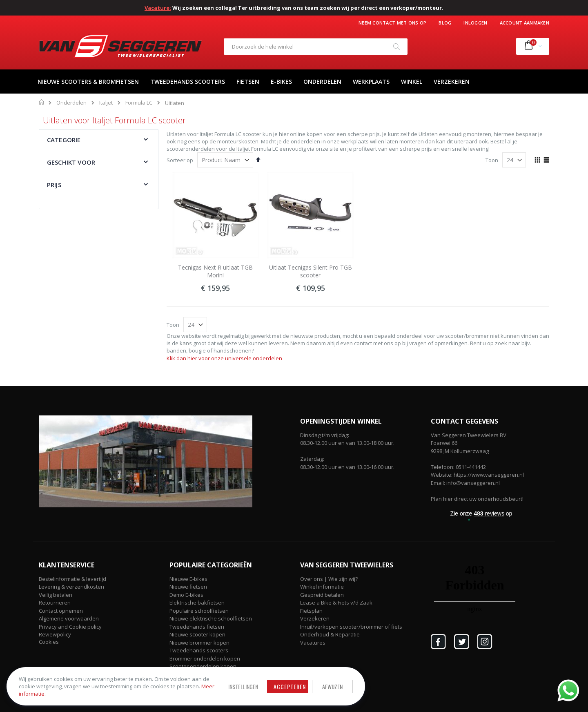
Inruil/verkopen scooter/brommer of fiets (351, 627)
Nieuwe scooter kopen (197, 634)
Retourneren (55, 603)
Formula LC (139, 103)
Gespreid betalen (322, 595)
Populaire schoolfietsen (199, 611)
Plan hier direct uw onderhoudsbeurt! (477, 499)
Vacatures (313, 643)
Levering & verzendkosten (71, 587)
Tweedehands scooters (199, 650)
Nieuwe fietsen (188, 587)
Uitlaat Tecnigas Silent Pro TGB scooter (311, 271)
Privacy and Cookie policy (70, 627)
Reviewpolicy (55, 634)
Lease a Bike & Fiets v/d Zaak (336, 603)
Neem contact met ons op (392, 23)
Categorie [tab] (64, 140)
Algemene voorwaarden (69, 618)
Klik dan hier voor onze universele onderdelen (224, 358)
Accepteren (227, 681)
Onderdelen (71, 103)
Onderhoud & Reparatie (330, 634)
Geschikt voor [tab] (71, 162)
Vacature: (158, 8)
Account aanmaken (525, 23)
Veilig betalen (56, 595)
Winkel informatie (322, 587)
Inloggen (475, 23)
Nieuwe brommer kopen (199, 643)
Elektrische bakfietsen (197, 603)
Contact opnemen (61, 611)
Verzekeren (315, 618)
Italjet (106, 103)
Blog (445, 23)
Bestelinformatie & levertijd (72, 579)
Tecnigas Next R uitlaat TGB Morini (215, 271)
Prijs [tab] (54, 185)
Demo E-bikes (186, 595)
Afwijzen (269, 681)
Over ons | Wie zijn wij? (329, 579)
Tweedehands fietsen (197, 627)
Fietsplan (311, 611)
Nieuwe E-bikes (188, 579)
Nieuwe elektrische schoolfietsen (211, 618)
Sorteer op (180, 160)
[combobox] (316, 47)
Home (42, 102)
